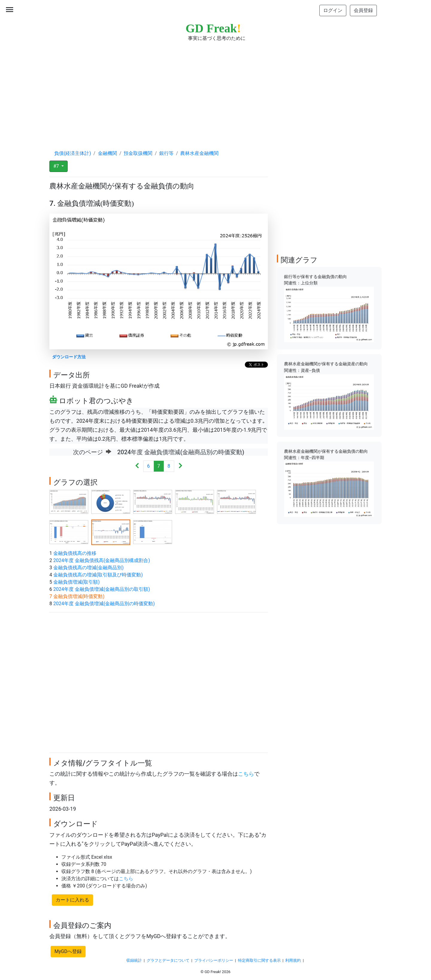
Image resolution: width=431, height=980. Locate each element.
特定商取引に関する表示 (259, 960)
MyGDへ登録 (68, 951)
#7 (57, 166)
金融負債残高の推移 (75, 553)
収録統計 (134, 960)
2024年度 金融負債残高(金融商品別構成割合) (102, 560)
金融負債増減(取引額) (76, 582)
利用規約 (293, 960)
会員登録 (363, 10)
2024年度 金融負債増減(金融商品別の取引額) (102, 589)
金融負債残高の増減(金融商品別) (88, 568)
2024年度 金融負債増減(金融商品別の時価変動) (104, 604)
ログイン (333, 10)
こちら (246, 774)
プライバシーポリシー (214, 960)
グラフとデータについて (168, 960)
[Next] (180, 466)
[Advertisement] (215, 90)
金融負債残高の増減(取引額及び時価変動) (98, 575)
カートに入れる (72, 900)
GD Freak (213, 28)
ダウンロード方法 (69, 357)
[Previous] (137, 466)
